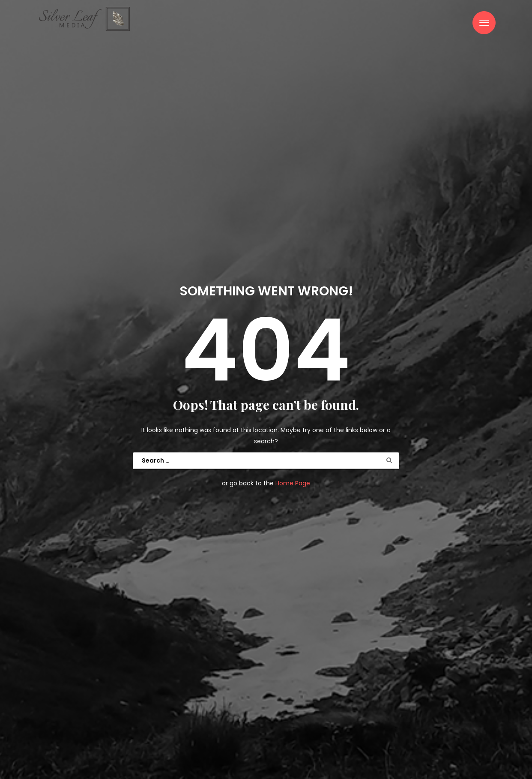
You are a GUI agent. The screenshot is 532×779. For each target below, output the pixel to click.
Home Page (293, 484)
